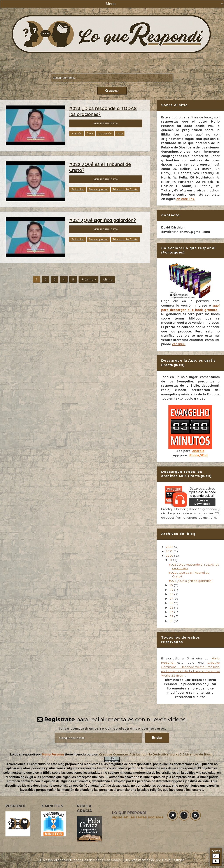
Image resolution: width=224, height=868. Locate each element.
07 (172, 598)
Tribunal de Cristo (125, 189)
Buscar (112, 91)
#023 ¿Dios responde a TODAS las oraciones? (194, 566)
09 (172, 590)
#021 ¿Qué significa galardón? (102, 220)
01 (172, 621)
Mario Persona (53, 754)
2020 (170, 555)
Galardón (78, 189)
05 (172, 607)
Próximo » (88, 279)
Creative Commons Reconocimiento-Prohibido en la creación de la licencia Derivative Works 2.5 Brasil (190, 669)
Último (108, 279)
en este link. (186, 199)
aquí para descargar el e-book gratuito (190, 308)
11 (171, 560)
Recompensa (98, 189)
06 (172, 603)
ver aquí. (179, 344)
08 (172, 594)
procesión (105, 133)
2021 (170, 551)
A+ (216, 856)
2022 (170, 547)
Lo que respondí (23, 754)
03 (172, 612)
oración (76, 133)
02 (172, 616)
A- (216, 861)
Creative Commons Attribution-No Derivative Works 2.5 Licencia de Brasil (156, 754)
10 (172, 585)
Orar (90, 133)
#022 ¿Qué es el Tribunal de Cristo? (189, 574)
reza (120, 133)
